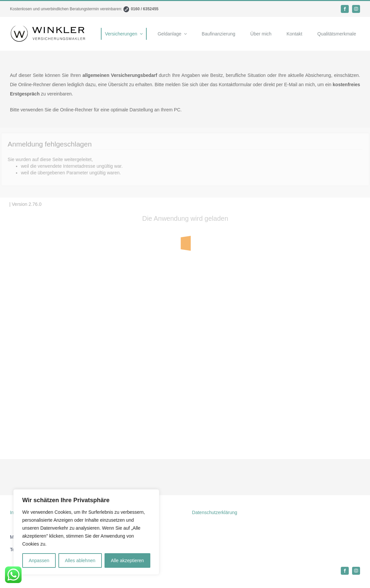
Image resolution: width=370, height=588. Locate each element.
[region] (86, 532)
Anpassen (39, 560)
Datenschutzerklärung (215, 512)
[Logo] (48, 27)
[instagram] (356, 9)
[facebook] (345, 9)
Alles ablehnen (80, 560)
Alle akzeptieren (127, 560)
